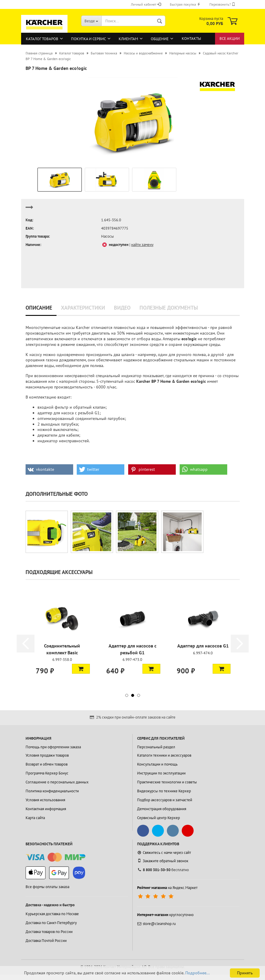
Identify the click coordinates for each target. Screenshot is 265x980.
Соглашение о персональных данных (57, 782)
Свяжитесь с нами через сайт (164, 853)
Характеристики (83, 308)
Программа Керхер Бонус (47, 773)
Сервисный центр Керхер (159, 818)
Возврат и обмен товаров (47, 764)
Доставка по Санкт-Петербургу (51, 923)
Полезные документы (169, 308)
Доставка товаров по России (49, 932)
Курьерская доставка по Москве (52, 914)
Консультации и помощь (157, 764)
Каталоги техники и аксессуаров (164, 755)
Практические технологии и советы (167, 782)
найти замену (142, 245)
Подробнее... (197, 973)
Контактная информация (46, 809)
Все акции (230, 39)
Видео (122, 308)
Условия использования (45, 800)
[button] (49, 469)
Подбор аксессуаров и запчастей (165, 800)
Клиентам (128, 39)
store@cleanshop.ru (156, 924)
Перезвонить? (222, 4)
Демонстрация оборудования (162, 809)
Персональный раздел (156, 747)
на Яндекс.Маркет (167, 888)
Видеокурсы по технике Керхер (164, 791)
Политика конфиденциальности (52, 791)
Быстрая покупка (185, 4)
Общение (160, 39)
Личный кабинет (146, 4)
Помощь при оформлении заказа (53, 747)
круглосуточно (165, 915)
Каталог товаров (42, 39)
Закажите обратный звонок (163, 861)
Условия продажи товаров (47, 755)
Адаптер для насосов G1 (203, 646)
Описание (39, 308)
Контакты (191, 39)
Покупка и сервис (88, 39)
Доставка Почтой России (46, 941)
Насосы (108, 236)
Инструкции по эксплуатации (161, 773)
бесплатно (163, 870)
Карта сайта (35, 818)
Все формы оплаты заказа (47, 887)
